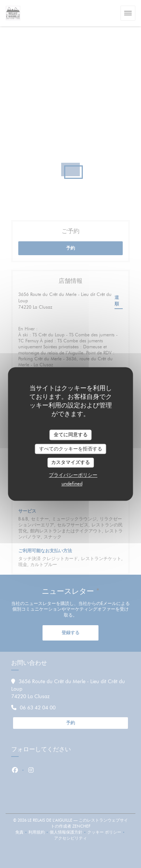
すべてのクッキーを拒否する (71, 449)
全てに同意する (71, 434)
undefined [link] (72, 483)
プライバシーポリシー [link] (73, 475)
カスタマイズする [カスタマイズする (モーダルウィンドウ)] (70, 462)
